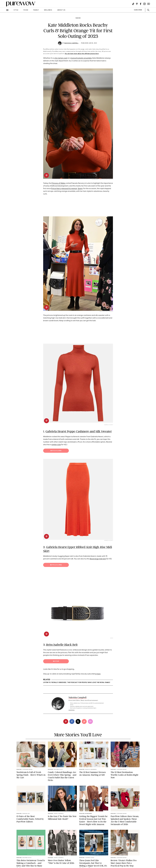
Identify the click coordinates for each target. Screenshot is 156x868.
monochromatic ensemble (81, 58)
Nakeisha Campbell (71, 43)
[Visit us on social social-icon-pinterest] (137, 4)
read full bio (72, 710)
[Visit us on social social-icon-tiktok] (133, 4)
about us (61, 10)
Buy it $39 (56, 661)
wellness (48, 10)
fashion (78, 18)
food (26, 10)
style (16, 10)
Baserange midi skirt (98, 559)
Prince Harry (56, 189)
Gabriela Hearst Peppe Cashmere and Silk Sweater (79, 431)
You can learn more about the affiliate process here (82, 54)
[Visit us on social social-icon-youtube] (149, 4)
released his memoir (69, 189)
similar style (56, 445)
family (36, 10)
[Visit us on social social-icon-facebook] (141, 4)
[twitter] (78, 721)
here (99, 674)
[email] (90, 721)
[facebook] (72, 721)
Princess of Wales (59, 183)
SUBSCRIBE (138, 10)
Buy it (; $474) (56, 451)
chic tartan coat (61, 58)
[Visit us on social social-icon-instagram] (144, 4)
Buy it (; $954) (56, 565)
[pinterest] (46, 175)
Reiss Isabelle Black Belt (62, 645)
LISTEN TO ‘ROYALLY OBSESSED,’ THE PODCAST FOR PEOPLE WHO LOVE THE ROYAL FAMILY (77, 683)
